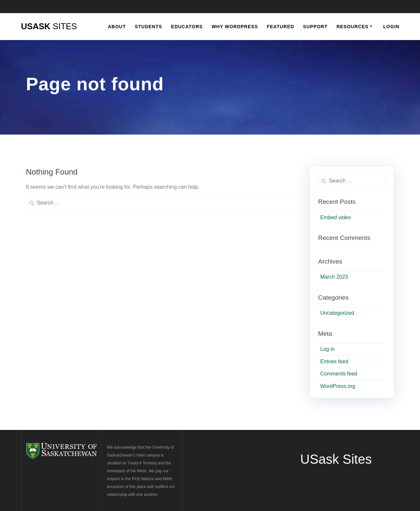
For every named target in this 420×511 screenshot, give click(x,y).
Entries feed (334, 362)
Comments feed (339, 374)
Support (315, 27)
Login (391, 27)
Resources (352, 27)
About (117, 27)
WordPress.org (338, 386)
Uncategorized (337, 313)
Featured (280, 27)
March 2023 (334, 277)
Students (148, 27)
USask (49, 27)
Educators (187, 27)
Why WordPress (235, 27)
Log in (327, 349)
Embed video (336, 217)
